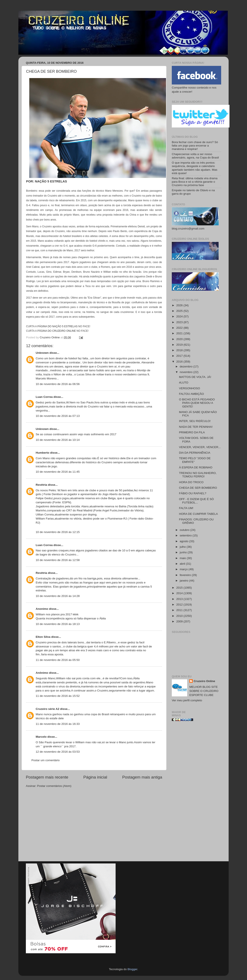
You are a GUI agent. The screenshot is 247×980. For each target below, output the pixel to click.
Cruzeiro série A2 (48, 709)
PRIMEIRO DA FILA (192, 432)
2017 (180, 356)
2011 (180, 610)
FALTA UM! (186, 508)
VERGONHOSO (190, 388)
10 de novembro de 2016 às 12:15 (58, 532)
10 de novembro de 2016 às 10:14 (58, 440)
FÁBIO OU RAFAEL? (193, 493)
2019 (180, 345)
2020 (180, 339)
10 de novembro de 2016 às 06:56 (58, 384)
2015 (180, 588)
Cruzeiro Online (204, 681)
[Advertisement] (196, 793)
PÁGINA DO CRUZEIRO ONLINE (57, 331)
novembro (187, 372)
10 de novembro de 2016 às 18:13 (58, 624)
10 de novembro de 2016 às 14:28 (58, 596)
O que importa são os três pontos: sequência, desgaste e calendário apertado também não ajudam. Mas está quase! (195, 168)
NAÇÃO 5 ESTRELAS (51, 181)
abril (183, 564)
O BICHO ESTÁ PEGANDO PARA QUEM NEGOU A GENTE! (197, 403)
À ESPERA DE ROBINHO (196, 467)
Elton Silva (43, 637)
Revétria (41, 485)
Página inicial (95, 777)
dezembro (187, 366)
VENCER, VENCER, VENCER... (200, 447)
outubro (185, 530)
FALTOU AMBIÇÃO (192, 394)
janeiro (184, 581)
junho (184, 552)
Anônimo (42, 673)
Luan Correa (44, 397)
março (184, 569)
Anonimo (42, 609)
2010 (180, 616)
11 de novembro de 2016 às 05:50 (58, 660)
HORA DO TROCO (191, 482)
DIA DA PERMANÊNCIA (195, 453)
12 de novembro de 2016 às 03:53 (58, 752)
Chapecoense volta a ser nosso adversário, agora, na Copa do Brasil (195, 156)
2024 (180, 316)
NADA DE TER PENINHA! (196, 427)
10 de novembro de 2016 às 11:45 (58, 472)
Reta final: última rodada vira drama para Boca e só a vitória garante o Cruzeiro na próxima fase (195, 182)
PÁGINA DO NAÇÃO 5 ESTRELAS (57, 326)
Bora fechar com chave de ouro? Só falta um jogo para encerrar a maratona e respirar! (195, 146)
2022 (180, 328)
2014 (180, 593)
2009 (180, 621)
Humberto (43, 453)
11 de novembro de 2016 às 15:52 (58, 696)
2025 (180, 311)
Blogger (132, 969)
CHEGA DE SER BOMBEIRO (198, 488)
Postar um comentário (46, 760)
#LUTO (184, 383)
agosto (184, 541)
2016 (180, 362)
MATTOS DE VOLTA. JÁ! (195, 377)
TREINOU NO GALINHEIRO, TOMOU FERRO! (198, 475)
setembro (186, 535)
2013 (180, 599)
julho (183, 547)
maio (183, 558)
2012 (180, 605)
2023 (180, 322)
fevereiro (186, 575)
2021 (180, 333)
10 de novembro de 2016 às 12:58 (58, 560)
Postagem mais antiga (142, 777)
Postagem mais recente (47, 777)
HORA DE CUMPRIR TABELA (198, 514)
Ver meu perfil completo (187, 700)
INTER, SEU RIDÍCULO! (195, 421)
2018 (180, 350)
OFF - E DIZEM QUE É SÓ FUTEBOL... (196, 501)
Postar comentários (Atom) (54, 786)
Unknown (42, 353)
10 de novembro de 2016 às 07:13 (58, 416)
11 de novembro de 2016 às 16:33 (58, 724)
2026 (180, 305)
